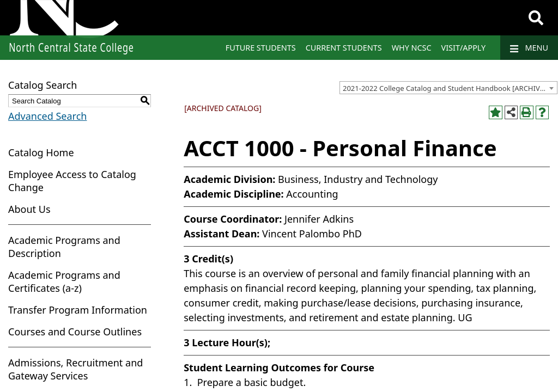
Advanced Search (47, 116)
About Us (29, 209)
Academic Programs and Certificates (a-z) (64, 281)
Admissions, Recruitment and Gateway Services (75, 369)
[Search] (536, 18)
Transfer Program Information (78, 310)
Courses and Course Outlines (75, 332)
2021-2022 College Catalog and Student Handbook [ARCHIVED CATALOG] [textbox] (450, 88)
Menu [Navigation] (529, 48)
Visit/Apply (464, 48)
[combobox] (448, 88)
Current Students (344, 48)
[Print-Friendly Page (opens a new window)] (527, 112)
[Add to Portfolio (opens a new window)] (496, 112)
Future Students (261, 48)
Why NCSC (412, 48)
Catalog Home (41, 152)
